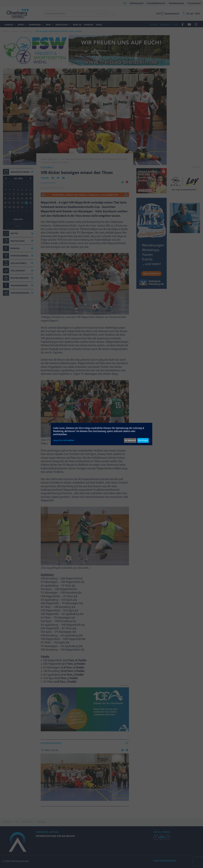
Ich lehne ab (130, 440)
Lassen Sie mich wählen (64, 440)
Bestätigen (143, 440)
